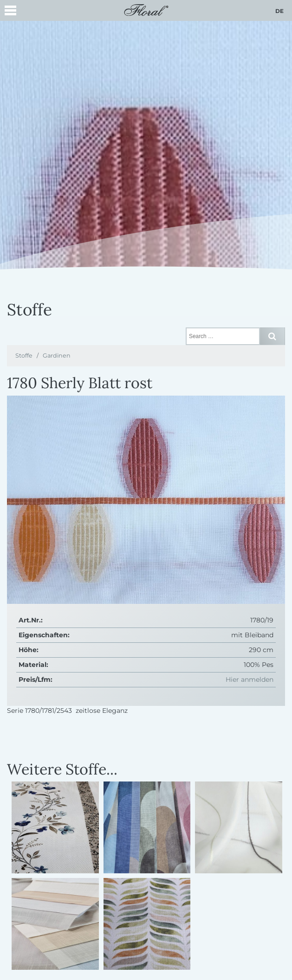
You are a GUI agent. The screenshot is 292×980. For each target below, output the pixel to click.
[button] (10, 12)
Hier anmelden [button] (250, 679)
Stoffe (24, 355)
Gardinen (57, 355)
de (279, 11)
